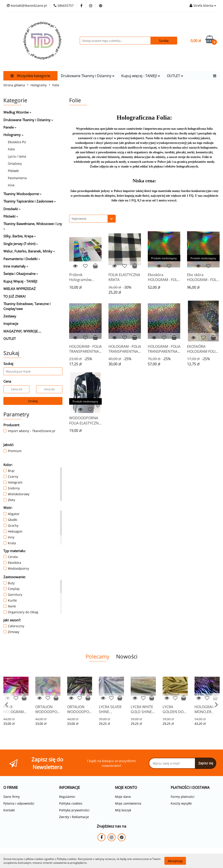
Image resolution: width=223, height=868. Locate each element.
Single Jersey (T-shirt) (21, 244)
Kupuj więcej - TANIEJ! (141, 76)
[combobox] (92, 219)
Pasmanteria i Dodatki (22, 259)
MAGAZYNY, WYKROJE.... (22, 331)
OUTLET (175, 76)
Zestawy (10, 316)
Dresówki (12, 209)
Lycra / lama (17, 156)
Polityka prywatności (74, 810)
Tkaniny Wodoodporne (22, 194)
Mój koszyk (123, 810)
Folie (11, 149)
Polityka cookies (71, 803)
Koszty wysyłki (181, 803)
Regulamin (67, 797)
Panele (10, 127)
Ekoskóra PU (17, 142)
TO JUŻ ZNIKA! (14, 296)
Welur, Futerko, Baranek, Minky (29, 251)
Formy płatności (183, 797)
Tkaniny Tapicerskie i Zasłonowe (30, 201)
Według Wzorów (17, 112)
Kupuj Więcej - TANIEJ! (20, 281)
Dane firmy (12, 797)
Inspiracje (11, 324)
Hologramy (13, 135)
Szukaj (33, 401)
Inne (11, 185)
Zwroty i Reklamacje (74, 817)
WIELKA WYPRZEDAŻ (20, 289)
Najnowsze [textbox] (79, 219)
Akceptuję (175, 861)
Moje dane (123, 797)
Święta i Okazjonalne (21, 274)
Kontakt (9, 810)
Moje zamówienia (128, 803)
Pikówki (13, 171)
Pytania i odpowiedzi (19, 803)
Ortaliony (15, 164)
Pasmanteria (17, 178)
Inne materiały (16, 266)
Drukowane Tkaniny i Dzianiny (88, 76)
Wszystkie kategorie (30, 76)
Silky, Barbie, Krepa (20, 236)
